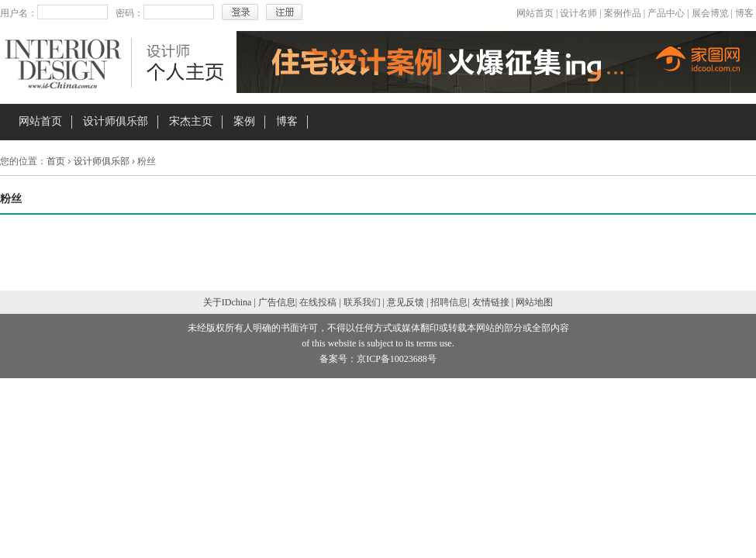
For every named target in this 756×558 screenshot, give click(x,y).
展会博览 (710, 13)
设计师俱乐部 (116, 121)
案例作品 (623, 13)
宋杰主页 (191, 121)
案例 (244, 121)
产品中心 (666, 13)
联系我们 (362, 302)
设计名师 (578, 13)
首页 (56, 161)
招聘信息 (449, 302)
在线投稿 (318, 302)
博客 (744, 13)
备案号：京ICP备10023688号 (378, 359)
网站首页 (535, 13)
